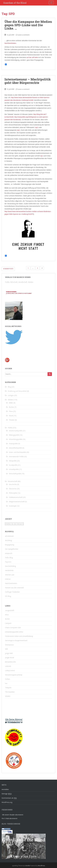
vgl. (42, 156)
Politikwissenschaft (16, 497)
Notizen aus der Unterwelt (14, 588)
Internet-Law (10, 575)
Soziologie (13, 506)
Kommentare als (9, 798)
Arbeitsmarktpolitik (16, 431)
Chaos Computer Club (13, 628)
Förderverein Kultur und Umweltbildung (19, 636)
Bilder (11, 403)
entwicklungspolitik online (14, 632)
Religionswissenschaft (17, 502)
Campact (8, 623)
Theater (12, 420)
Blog (9, 387)
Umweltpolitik (14, 469)
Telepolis (8, 688)
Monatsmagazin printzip (14, 675)
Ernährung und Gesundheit (17, 391)
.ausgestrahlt (10, 610)
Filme (11, 411)
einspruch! (9, 553)
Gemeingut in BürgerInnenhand (16, 640)
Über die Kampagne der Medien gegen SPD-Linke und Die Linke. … (28, 25)
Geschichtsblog (10, 566)
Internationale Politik (16, 456)
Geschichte (13, 484)
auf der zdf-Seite (32, 57)
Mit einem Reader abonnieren (13, 815)
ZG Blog (8, 596)
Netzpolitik (13, 461)
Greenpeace (9, 645)
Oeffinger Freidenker (12, 592)
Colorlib (27, 866)
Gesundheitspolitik (15, 448)
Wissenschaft (13, 481)
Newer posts (8, 269)
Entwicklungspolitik (16, 439)
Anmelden (5, 789)
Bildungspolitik (14, 435)
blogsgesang (10, 545)
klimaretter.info (10, 662)
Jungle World (10, 658)
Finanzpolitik (13, 444)
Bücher (11, 407)
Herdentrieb (9, 570)
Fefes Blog (9, 558)
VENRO (8, 696)
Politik (10, 428)
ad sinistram (9, 536)
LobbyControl (10, 670)
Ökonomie (13, 489)
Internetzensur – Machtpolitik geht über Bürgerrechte (28, 81)
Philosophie (13, 493)
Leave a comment (23, 35)
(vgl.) (36, 127)
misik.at (8, 579)
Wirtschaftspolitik (15, 474)
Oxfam (7, 679)
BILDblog (8, 540)
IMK (6, 649)
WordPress (41, 866)
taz (6, 683)
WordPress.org (7, 802)
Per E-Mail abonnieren (10, 818)
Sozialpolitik (13, 465)
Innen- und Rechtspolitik (17, 452)
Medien (10, 400)
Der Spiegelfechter (12, 549)
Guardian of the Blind (15, 3)
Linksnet (8, 666)
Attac (7, 615)
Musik (11, 416)
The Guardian (10, 692)
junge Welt (9, 653)
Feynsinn (8, 562)
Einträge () (7, 794)
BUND (7, 619)
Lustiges (11, 395)
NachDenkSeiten (10, 43)
